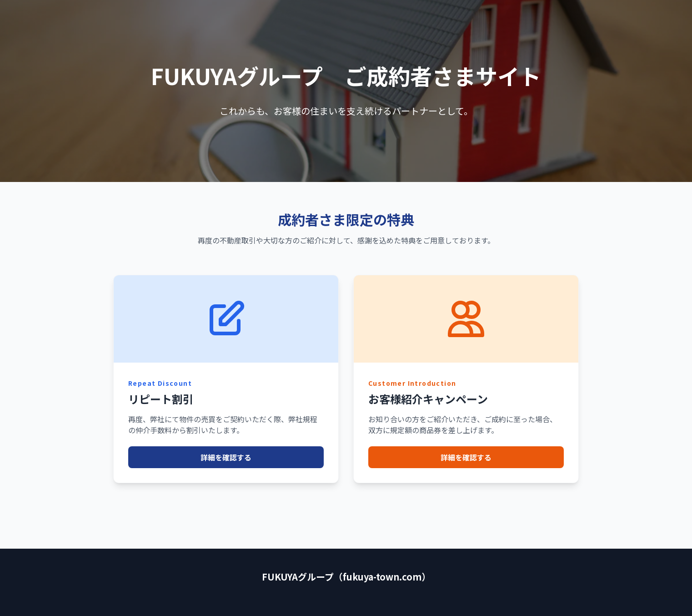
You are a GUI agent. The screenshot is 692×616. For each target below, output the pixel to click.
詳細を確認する (226, 457)
